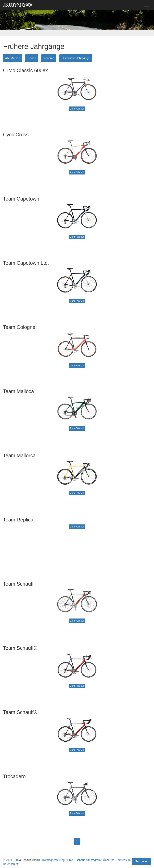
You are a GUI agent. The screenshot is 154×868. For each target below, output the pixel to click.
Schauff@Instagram (88, 860)
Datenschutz (11, 864)
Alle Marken (13, 58)
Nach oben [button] (142, 861)
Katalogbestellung (53, 860)
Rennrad (49, 58)
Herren (32, 58)
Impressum (124, 860)
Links (70, 860)
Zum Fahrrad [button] (77, 109)
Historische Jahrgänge (75, 58)
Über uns (109, 860)
